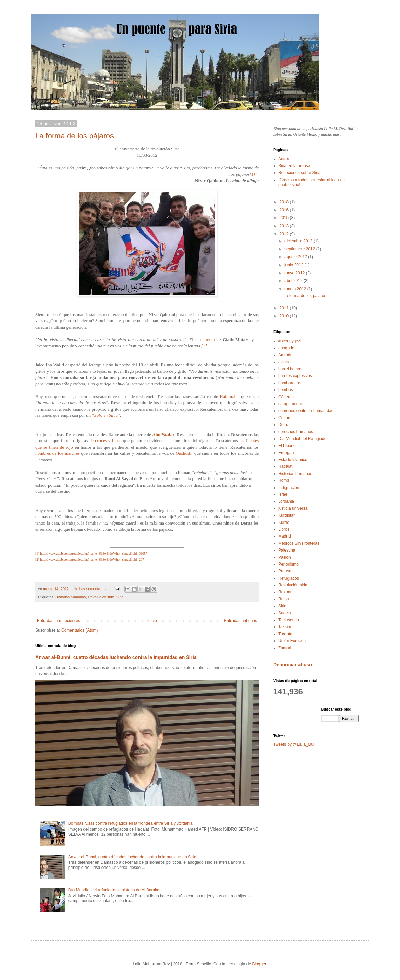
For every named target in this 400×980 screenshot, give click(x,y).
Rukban (285, 592)
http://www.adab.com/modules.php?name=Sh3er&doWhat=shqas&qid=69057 (94, 553)
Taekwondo (289, 620)
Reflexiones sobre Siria (299, 173)
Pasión (285, 557)
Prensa (285, 571)
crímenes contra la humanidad (306, 411)
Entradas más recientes (58, 621)
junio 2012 (295, 265)
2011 (285, 308)
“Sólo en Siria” (106, 415)
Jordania (286, 501)
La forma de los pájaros (75, 136)
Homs (284, 480)
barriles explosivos (295, 376)
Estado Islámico (293, 460)
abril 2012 (294, 281)
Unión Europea (292, 641)
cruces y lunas (109, 441)
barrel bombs (290, 369)
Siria (120, 597)
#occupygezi (290, 341)
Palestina (287, 550)
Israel (283, 494)
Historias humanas (71, 597)
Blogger (259, 964)
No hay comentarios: (91, 589)
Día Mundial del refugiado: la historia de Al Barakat (115, 890)
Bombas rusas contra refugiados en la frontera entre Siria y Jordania (131, 823)
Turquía (285, 634)
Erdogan (286, 453)
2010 (285, 316)
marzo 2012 (296, 289)
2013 (285, 226)
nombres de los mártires (57, 453)
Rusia (284, 599)
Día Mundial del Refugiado (302, 439)
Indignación (289, 488)
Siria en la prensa (294, 166)
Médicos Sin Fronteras (299, 543)
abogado (286, 348)
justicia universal (293, 508)
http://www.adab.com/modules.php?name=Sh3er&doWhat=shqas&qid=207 (92, 560)
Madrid (285, 536)
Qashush (183, 453)
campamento (290, 404)
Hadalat (285, 466)
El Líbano (287, 446)
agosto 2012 (296, 257)
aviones (285, 362)
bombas (286, 390)
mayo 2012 (295, 273)
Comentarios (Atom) (79, 630)
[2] (204, 346)
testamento (205, 339)
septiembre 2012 (300, 249)
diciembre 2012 (299, 241)
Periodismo (289, 564)
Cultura (285, 418)
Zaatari (285, 648)
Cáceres (286, 397)
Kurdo (284, 522)
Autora (284, 159)
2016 (285, 210)
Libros (284, 529)
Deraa (284, 425)
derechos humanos (296, 432)
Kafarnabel (230, 396)
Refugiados (289, 578)
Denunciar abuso (293, 665)
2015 (285, 218)
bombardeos (290, 383)
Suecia (285, 613)
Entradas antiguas (241, 621)
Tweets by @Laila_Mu (293, 744)
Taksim (285, 627)
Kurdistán (287, 515)
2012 (285, 234)
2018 (285, 202)
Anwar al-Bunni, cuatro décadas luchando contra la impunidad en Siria (116, 657)
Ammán (285, 355)
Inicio (152, 621)
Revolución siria (101, 597)
